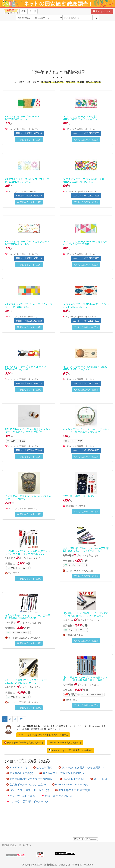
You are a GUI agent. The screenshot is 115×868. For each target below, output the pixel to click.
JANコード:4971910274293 (86, 321)
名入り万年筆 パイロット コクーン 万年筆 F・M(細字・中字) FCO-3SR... (28, 617)
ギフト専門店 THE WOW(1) (73, 790)
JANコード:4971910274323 (29, 321)
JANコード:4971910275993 (86, 383)
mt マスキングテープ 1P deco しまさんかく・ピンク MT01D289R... (85, 243)
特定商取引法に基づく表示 (17, 845)
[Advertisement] (57, 45)
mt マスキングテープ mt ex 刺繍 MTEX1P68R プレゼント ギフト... (81, 118)
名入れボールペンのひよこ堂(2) (26, 785)
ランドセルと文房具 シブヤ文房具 (24, 638)
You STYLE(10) (17, 768)
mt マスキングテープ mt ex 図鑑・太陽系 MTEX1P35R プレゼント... (85, 368)
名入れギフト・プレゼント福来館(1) (62, 773)
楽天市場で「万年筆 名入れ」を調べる (24, 743)
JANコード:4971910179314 (29, 383)
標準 (24, 11)
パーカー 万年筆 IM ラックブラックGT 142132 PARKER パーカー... (26, 681)
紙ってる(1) (99, 779)
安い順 (32, 11)
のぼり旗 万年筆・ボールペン (79, 496)
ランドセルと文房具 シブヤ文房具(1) (81, 768)
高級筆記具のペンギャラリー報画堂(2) (30, 779)
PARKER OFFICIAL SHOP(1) (70, 785)
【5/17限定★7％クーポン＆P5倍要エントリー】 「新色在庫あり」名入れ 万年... (85, 679)
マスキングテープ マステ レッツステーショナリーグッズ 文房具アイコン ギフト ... (86, 431)
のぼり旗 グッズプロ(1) (57, 796)
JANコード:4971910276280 (29, 196)
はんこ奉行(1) (43, 768)
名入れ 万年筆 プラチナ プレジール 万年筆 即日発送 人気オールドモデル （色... (86, 550)
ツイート (79, 839)
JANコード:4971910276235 (86, 196)
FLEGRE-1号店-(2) (72, 779)
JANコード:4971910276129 (29, 258)
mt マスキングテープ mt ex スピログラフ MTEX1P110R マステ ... (27, 180)
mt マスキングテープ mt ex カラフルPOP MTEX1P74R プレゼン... (27, 243)
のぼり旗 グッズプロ (76, 506)
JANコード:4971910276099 (86, 133)
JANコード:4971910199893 (29, 133)
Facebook (91, 839)
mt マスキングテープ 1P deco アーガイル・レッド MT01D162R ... (86, 306)
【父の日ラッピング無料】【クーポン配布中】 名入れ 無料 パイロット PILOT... (86, 614)
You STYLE (14, 573)
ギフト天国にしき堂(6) (21, 796)
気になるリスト (102, 11)
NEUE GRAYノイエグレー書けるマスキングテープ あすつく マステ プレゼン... (28, 431)
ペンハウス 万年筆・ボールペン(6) (28, 790)
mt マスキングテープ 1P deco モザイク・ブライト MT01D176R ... (29, 306)
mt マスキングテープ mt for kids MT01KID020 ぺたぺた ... (22, 118)
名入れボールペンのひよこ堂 (80, 571)
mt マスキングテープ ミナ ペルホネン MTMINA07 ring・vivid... (26, 368)
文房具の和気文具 (74, 635)
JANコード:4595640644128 (86, 450)
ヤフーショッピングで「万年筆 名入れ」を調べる (43, 735)
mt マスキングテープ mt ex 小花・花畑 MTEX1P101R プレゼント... (84, 180)
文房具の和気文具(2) (20, 773)
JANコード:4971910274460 (86, 258)
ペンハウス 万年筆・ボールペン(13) (28, 802)
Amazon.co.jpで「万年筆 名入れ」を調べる (70, 750)
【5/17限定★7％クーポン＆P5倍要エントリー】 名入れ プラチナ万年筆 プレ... (28, 552)
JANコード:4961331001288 (29, 450)
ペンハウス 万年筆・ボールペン (23, 129)
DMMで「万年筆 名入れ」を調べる (65, 743)
